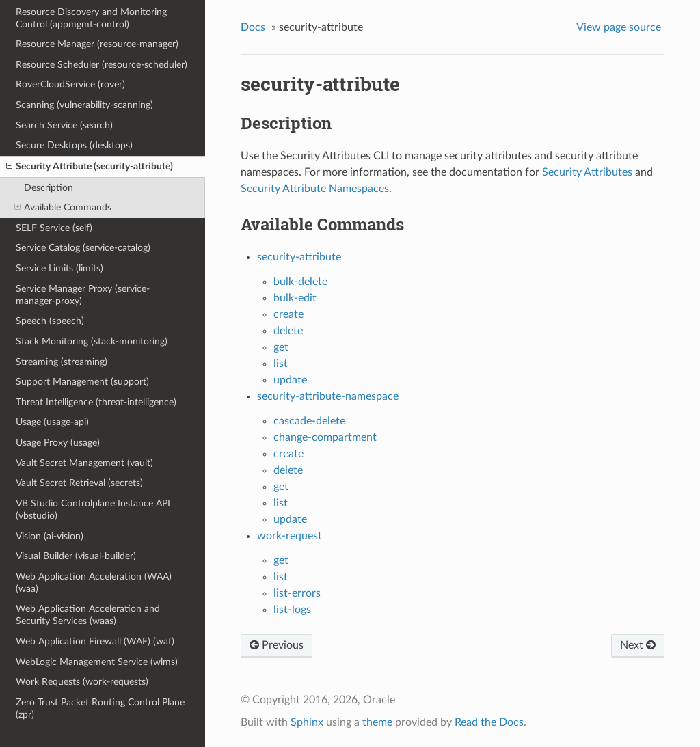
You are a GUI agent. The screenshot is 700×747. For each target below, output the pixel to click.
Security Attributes (587, 172)
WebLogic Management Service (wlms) (97, 662)
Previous (277, 645)
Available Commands (63, 208)
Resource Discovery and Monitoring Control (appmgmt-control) (91, 18)
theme (377, 722)
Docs (253, 27)
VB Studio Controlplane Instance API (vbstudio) (93, 510)
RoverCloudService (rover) (70, 84)
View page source (619, 27)
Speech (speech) (50, 321)
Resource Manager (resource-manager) (97, 44)
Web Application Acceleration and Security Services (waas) (88, 615)
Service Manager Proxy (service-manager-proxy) (83, 295)
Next (638, 645)
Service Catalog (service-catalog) (83, 248)
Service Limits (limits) (59, 268)
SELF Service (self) (54, 228)
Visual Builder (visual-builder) (76, 556)
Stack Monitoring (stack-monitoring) (92, 341)
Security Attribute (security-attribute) (90, 167)
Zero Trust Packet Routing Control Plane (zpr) (100, 708)
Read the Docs (489, 722)
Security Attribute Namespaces (315, 189)
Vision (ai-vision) (50, 536)
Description (49, 188)
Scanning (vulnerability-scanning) (84, 105)
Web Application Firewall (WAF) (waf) (95, 641)
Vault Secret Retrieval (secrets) (79, 483)
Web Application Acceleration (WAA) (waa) (94, 583)
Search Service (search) (64, 125)
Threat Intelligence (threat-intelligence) (96, 402)
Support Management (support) (82, 382)
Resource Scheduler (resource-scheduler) (102, 65)
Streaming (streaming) (62, 362)
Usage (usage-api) (52, 422)
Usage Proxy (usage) (58, 443)
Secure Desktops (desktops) (74, 145)
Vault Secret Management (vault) (84, 463)
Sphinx (307, 722)
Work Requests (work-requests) (82, 682)
